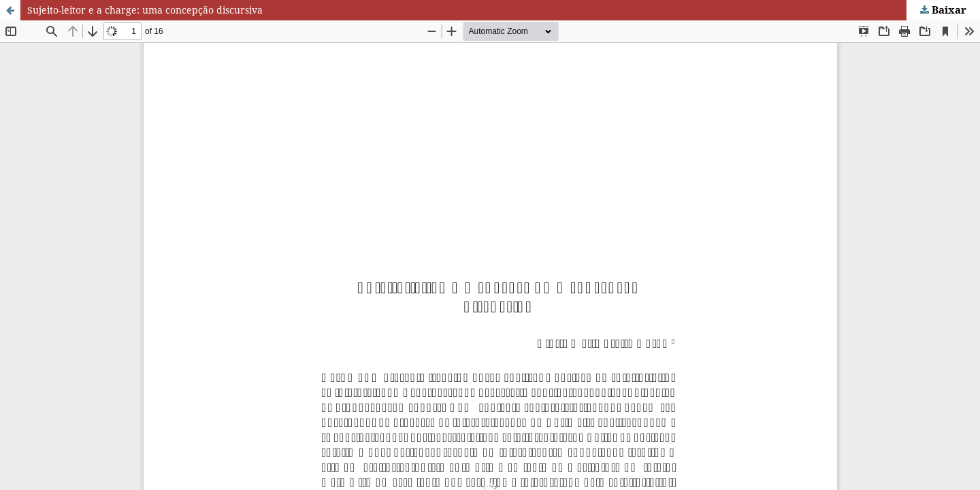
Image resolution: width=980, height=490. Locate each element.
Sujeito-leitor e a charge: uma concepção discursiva (145, 10)
